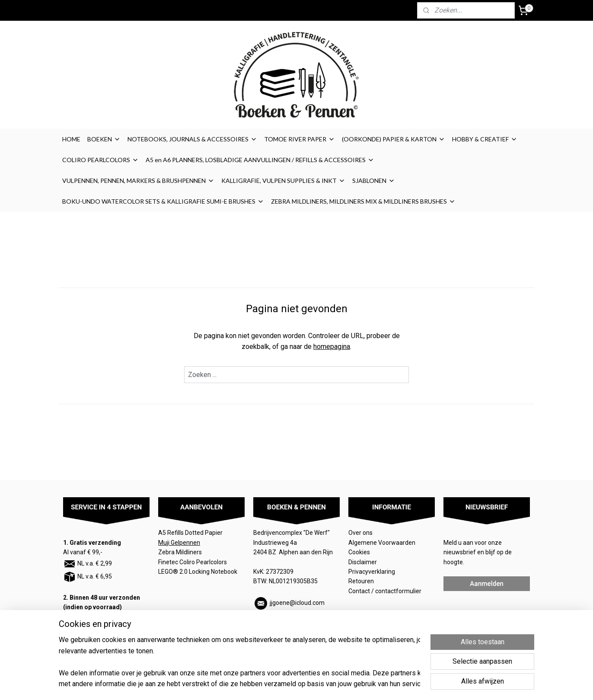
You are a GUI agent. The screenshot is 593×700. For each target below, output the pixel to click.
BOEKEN (104, 139)
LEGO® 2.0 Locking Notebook (198, 572)
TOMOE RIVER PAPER (300, 139)
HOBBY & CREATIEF (485, 139)
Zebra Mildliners (181, 552)
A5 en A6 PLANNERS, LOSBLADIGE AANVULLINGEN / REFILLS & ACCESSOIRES (260, 160)
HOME (71, 139)
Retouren (362, 581)
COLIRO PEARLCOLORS (100, 160)
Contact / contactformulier (385, 591)
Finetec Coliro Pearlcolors (193, 562)
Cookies (360, 552)
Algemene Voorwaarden (383, 543)
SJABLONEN (374, 181)
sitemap (330, 684)
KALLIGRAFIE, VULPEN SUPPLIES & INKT (283, 181)
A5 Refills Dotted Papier (190, 533)
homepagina (332, 347)
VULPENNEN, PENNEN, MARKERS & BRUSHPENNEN (138, 181)
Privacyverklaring (372, 572)
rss (347, 684)
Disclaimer (363, 562)
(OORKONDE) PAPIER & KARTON (394, 139)
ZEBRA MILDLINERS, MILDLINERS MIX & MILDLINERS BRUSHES (363, 201)
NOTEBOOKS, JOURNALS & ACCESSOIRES (192, 139)
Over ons (360, 533)
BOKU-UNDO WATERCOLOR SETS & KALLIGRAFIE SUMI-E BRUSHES (163, 201)
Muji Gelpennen (179, 543)
